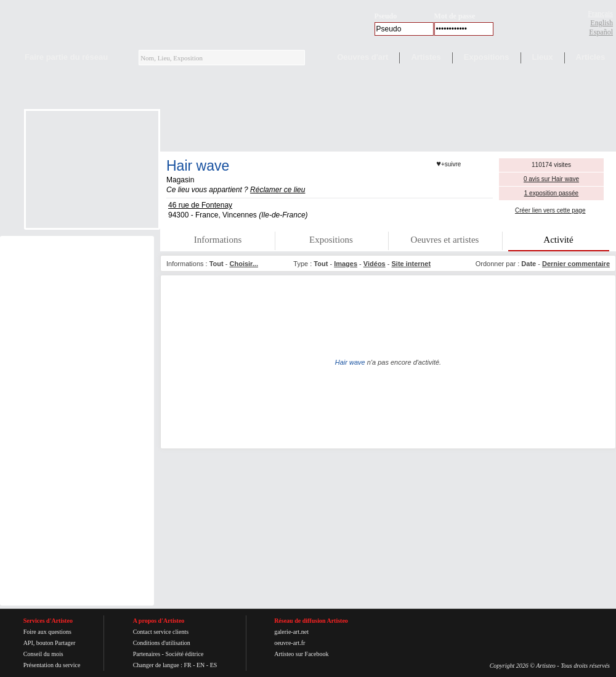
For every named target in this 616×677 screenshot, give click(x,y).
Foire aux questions (47, 632)
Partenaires (147, 654)
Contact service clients (161, 632)
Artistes (426, 57)
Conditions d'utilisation (162, 643)
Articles (591, 57)
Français (600, 14)
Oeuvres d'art (363, 57)
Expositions (487, 57)
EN (201, 665)
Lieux (543, 57)
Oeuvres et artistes (445, 240)
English (602, 23)
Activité (558, 240)
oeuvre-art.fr (290, 643)
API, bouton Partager (50, 643)
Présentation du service (52, 665)
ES (214, 665)
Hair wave (198, 166)
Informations (218, 240)
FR (187, 665)
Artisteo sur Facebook (301, 654)
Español (601, 32)
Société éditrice (184, 654)
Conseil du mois (43, 654)
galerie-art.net (291, 632)
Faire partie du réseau (66, 57)
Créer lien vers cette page (550, 210)
